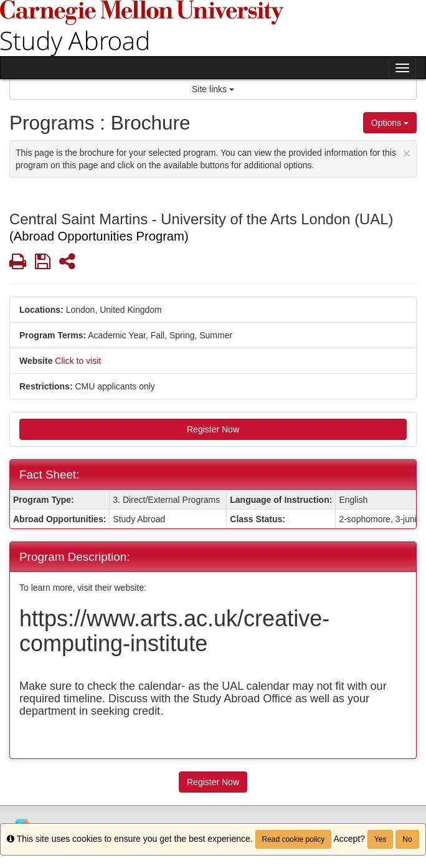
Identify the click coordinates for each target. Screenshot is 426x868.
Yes (381, 839)
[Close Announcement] (407, 153)
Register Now (213, 429)
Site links (213, 89)
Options (390, 123)
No (407, 839)
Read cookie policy (294, 839)
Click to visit (78, 361)
